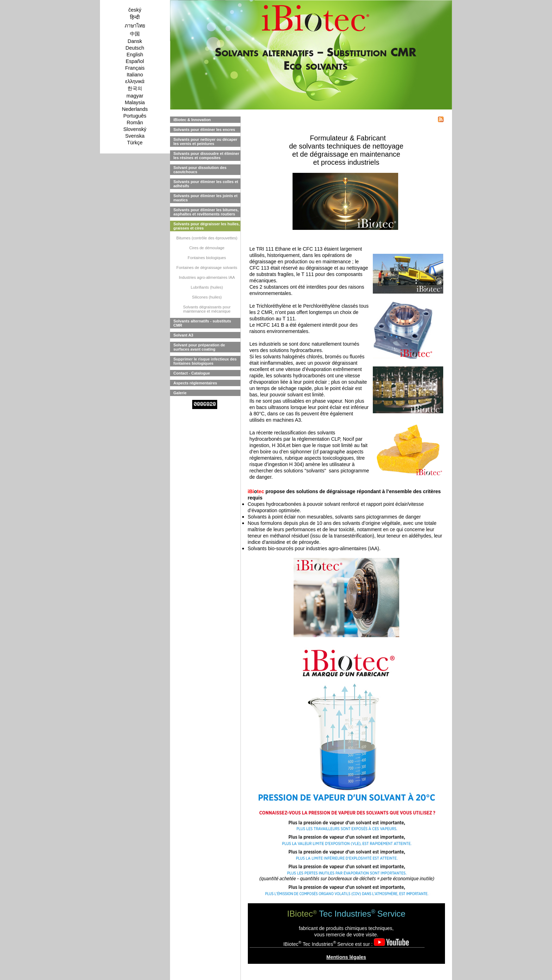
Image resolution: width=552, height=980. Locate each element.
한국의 (135, 88)
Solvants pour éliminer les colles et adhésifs (206, 184)
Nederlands (135, 109)
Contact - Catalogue (192, 373)
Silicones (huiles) (207, 297)
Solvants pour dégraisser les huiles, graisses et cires (207, 226)
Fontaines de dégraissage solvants (207, 268)
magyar (135, 96)
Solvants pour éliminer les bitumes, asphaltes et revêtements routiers (206, 212)
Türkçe (135, 143)
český (135, 10)
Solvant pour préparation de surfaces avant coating (199, 347)
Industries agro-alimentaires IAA (207, 277)
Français (135, 68)
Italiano (135, 75)
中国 (135, 34)
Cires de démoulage (207, 248)
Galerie (180, 393)
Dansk (135, 41)
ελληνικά (135, 81)
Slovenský (135, 129)
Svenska (135, 136)
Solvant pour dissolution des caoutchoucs (200, 170)
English (135, 55)
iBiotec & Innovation (192, 120)
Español (135, 61)
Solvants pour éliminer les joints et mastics (206, 198)
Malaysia (135, 102)
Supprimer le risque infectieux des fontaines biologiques (205, 361)
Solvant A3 (183, 335)
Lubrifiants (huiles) (207, 287)
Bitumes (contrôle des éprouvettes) (207, 238)
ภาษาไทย (135, 26)
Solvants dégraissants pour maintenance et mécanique (207, 309)
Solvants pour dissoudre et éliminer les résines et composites (206, 156)
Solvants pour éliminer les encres (204, 130)
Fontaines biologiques (207, 258)
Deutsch (135, 48)
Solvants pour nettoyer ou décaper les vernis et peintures (206, 142)
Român (135, 122)
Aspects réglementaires (195, 383)
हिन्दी (135, 17)
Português (135, 116)
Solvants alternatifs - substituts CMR (202, 323)
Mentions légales (346, 957)
